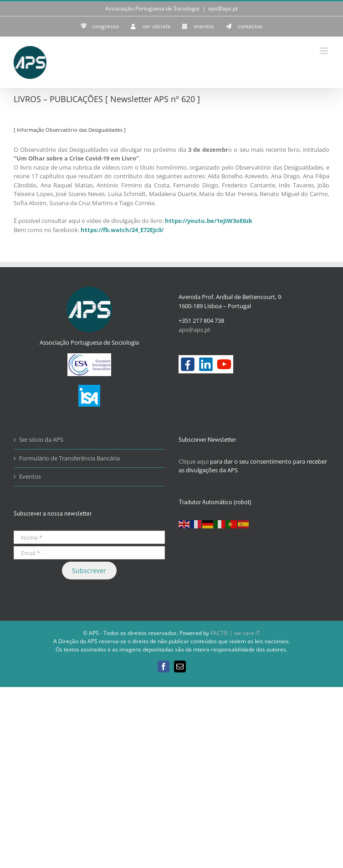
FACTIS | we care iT (235, 633)
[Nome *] (89, 537)
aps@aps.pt (223, 8)
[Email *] (89, 553)
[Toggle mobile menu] (325, 51)
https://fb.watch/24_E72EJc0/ (122, 230)
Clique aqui (194, 461)
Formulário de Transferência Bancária (69, 458)
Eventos (30, 476)
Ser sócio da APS (41, 439)
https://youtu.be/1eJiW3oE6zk (209, 221)
